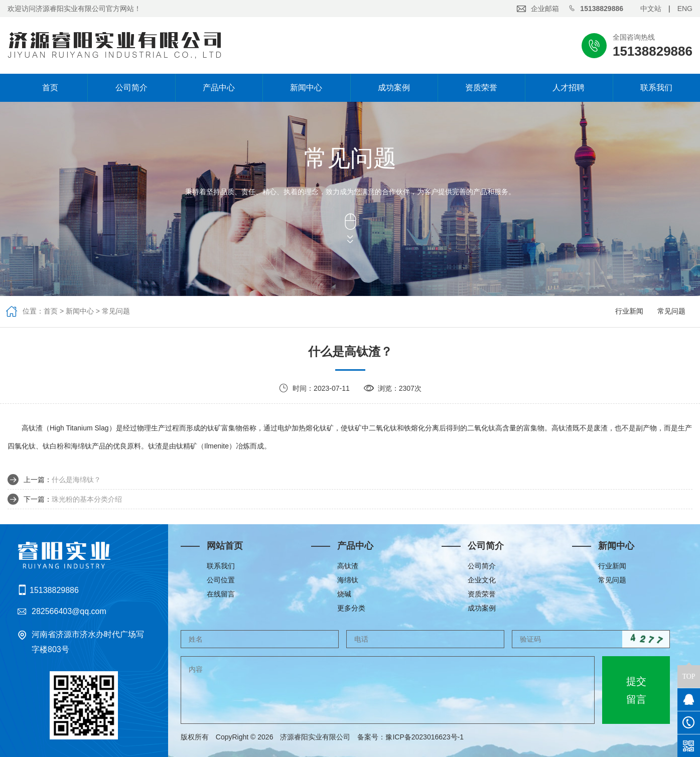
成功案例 (394, 88)
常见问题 (116, 311)
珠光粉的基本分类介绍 (87, 499)
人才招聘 (569, 88)
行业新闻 (629, 311)
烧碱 (344, 594)
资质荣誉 (481, 88)
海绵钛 (348, 580)
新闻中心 (306, 88)
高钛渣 (348, 566)
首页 (44, 88)
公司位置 (221, 580)
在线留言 (221, 594)
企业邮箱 (545, 9)
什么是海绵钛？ (76, 480)
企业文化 (482, 580)
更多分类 (351, 608)
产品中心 (219, 88)
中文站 (651, 9)
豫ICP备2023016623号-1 (428, 737)
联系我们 (656, 88)
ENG (685, 9)
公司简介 (131, 88)
